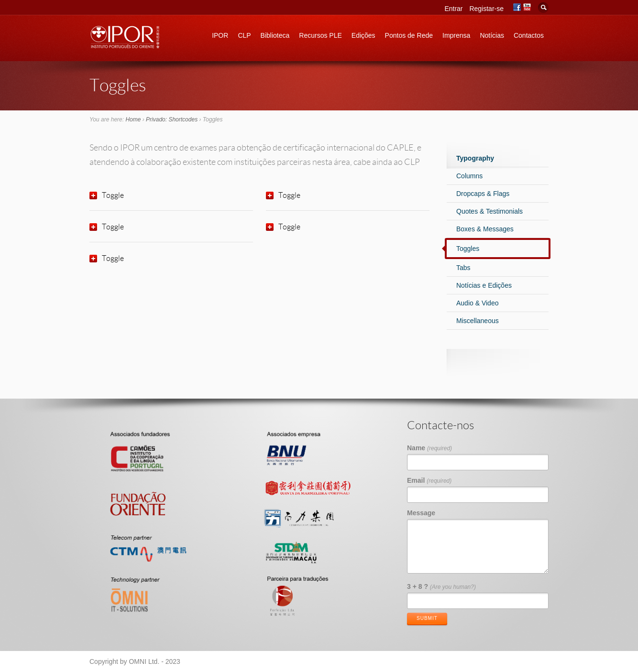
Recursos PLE (320, 35)
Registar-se (486, 9)
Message (421, 513)
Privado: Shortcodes (172, 119)
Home (133, 119)
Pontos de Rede (409, 35)
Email (429, 480)
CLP (244, 35)
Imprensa (456, 35)
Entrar (453, 9)
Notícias (492, 35)
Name (429, 448)
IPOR (220, 35)
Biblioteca (275, 35)
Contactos (529, 35)
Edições (363, 35)
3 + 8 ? (441, 586)
